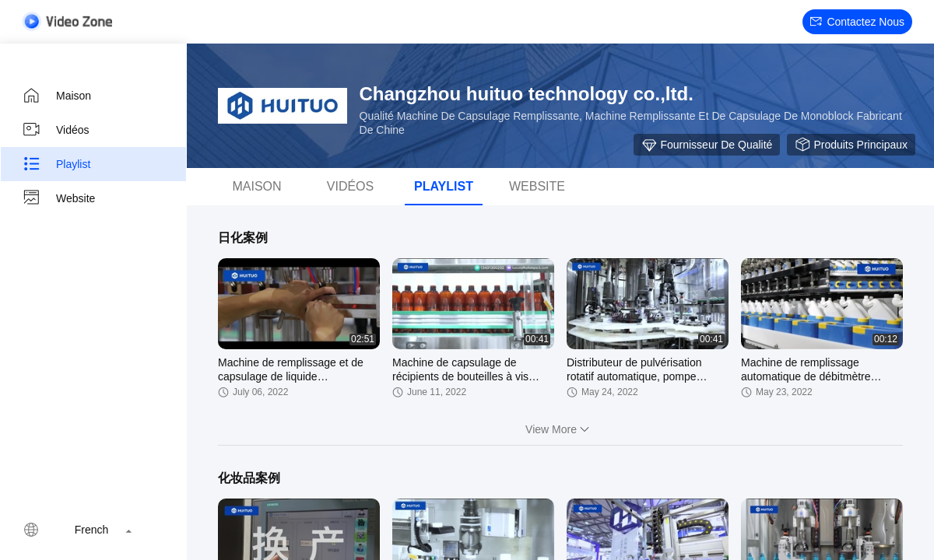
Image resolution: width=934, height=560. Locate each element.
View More (560, 429)
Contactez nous (857, 22)
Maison (56, 96)
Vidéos (56, 130)
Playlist (56, 164)
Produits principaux (851, 145)
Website (58, 198)
